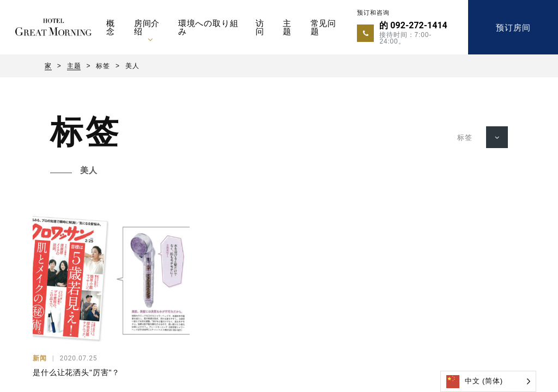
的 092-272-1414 (413, 25)
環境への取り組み (208, 27)
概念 (111, 27)
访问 (260, 27)
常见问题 (324, 27)
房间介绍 (147, 27)
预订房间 (513, 27)
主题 (287, 27)
